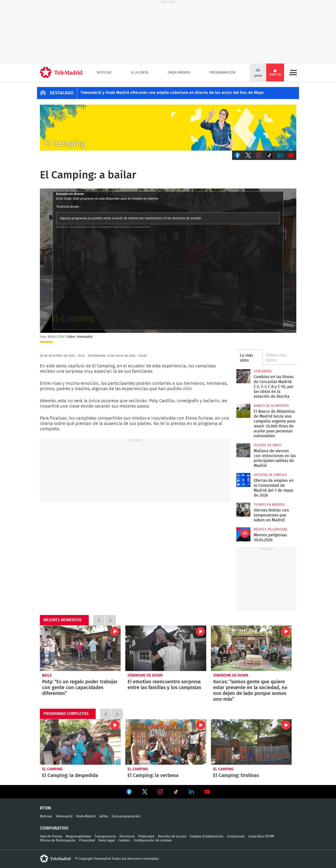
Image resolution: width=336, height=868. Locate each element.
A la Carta (140, 73)
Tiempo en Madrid (269, 505)
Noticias (104, 73)
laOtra (104, 816)
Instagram (259, 155)
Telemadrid (64, 816)
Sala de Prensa (51, 836)
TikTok (270, 155)
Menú (293, 73)
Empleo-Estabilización (207, 836)
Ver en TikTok (176, 793)
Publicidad (146, 836)
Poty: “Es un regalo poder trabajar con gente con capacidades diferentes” (80, 648)
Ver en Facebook (129, 793)
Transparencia (105, 836)
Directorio (127, 836)
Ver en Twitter (145, 793)
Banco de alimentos (271, 406)
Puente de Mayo (268, 445)
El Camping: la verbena (166, 742)
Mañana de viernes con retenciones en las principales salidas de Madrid (243, 450)
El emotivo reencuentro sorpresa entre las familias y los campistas (166, 648)
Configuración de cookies (153, 840)
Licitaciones (236, 836)
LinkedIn (280, 155)
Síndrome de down (145, 675)
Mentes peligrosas (271, 529)
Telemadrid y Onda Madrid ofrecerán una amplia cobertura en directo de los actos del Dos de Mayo (172, 93)
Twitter (248, 155)
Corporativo (54, 828)
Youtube (291, 155)
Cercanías (263, 371)
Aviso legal (107, 840)
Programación (223, 73)
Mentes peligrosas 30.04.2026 (243, 534)
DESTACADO (62, 93)
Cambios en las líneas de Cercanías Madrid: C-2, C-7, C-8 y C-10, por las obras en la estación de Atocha (243, 376)
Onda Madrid (179, 73)
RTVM (45, 808)
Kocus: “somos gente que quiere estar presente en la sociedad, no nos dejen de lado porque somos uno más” (251, 648)
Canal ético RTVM (261, 836)
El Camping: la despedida (80, 742)
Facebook (237, 155)
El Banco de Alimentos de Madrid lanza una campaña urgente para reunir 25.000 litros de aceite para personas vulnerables (243, 411)
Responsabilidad (78, 836)
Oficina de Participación (58, 840)
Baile (47, 675)
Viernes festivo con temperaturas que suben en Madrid (243, 510)
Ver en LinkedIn (192, 792)
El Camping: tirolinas (251, 742)
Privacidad (87, 840)
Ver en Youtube (207, 792)
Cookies (124, 840)
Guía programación (126, 816)
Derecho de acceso (172, 836)
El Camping (52, 769)
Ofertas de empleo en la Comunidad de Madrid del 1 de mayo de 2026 (243, 480)
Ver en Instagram (160, 792)
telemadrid (55, 859)
